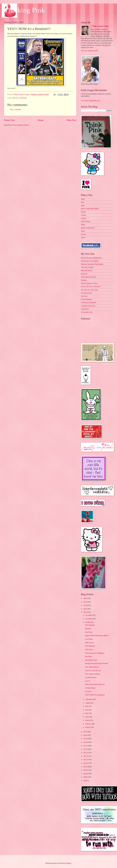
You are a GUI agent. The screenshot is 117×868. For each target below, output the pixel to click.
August (88, 703)
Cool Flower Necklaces (89, 303)
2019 (85, 739)
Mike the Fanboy (87, 271)
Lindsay (84, 215)
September (89, 699)
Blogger (69, 863)
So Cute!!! (88, 691)
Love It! (88, 681)
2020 (85, 735)
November (89, 619)
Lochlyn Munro (90, 688)
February (89, 724)
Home (41, 120)
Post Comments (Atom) (21, 125)
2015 (85, 753)
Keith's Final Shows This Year (95, 684)
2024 (85, 605)
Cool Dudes (89, 639)
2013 (85, 760)
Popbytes (84, 280)
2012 (85, 763)
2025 (85, 602)
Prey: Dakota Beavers (92, 667)
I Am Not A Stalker (87, 267)
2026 (85, 598)
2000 (85, 781)
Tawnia (83, 234)
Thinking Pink (25, 10)
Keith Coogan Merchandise (90, 209)
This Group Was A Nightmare (95, 653)
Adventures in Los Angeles (90, 261)
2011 (85, 767)
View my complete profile (89, 51)
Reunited (88, 629)
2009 (85, 774)
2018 (85, 742)
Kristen (83, 212)
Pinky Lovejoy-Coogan (101, 26)
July (87, 706)
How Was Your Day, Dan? (90, 290)
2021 (85, 732)
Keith (83, 205)
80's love (15, 98)
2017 (85, 746)
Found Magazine (86, 299)
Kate (82, 202)
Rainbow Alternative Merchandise (92, 264)
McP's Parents (86, 221)
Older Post (71, 120)
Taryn (83, 231)
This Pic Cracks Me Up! (93, 671)
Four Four (84, 296)
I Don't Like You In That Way (91, 287)
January (88, 727)
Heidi (83, 199)
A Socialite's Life (87, 312)
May (87, 713)
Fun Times (88, 657)
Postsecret (84, 274)
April (87, 717)
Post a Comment (16, 110)
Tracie (83, 237)
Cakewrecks (85, 309)
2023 (85, 609)
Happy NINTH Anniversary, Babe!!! (97, 636)
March (88, 720)
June (87, 710)
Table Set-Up (89, 643)
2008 (85, 777)
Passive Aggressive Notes (89, 283)
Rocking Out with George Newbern (97, 663)
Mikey (83, 225)
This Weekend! (90, 625)
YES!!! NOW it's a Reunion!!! (95, 695)
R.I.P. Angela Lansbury (93, 674)
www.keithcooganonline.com (91, 101)
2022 (85, 612)
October (88, 622)
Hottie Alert (89, 650)
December (89, 615)
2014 (85, 756)
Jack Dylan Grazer (91, 660)
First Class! (89, 632)
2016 (85, 749)
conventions (23, 98)
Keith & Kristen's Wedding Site (91, 258)
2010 (85, 770)
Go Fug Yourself (86, 293)
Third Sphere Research (88, 277)
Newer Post (9, 120)
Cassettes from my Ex (88, 306)
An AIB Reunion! (91, 677)
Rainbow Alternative (88, 228)
